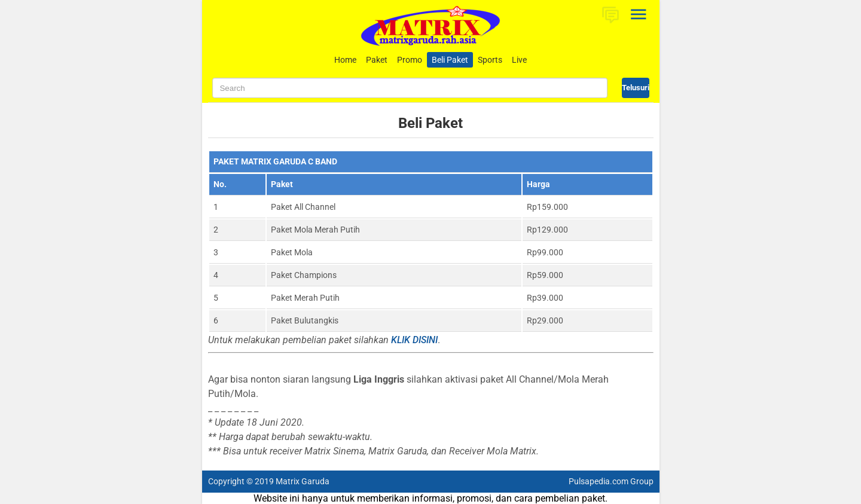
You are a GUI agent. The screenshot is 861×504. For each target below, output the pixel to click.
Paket (377, 60)
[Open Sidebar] (639, 14)
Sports (490, 60)
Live (519, 60)
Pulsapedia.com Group (611, 482)
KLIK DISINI (414, 340)
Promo (410, 60)
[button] (610, 14)
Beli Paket (450, 60)
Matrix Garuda (303, 482)
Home (345, 60)
